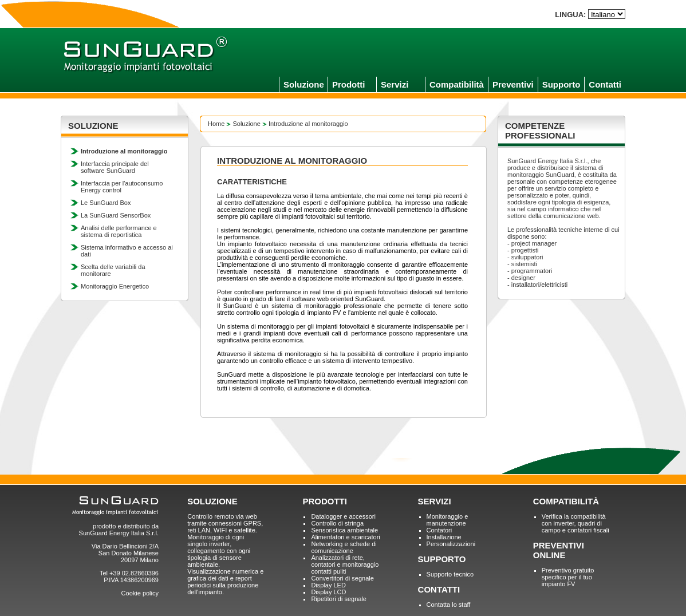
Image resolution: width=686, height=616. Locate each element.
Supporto (561, 84)
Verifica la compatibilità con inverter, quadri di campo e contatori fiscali (575, 523)
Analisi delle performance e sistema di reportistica (119, 231)
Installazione (444, 537)
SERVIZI (435, 501)
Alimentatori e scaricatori (345, 537)
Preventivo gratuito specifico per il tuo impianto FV (568, 577)
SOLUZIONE (212, 501)
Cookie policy (140, 593)
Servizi (395, 84)
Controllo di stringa (337, 523)
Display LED (328, 585)
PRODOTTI (325, 501)
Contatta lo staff (449, 605)
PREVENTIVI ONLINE (559, 550)
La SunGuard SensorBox (116, 215)
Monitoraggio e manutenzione (448, 520)
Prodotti (349, 84)
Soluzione (304, 84)
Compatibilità (457, 84)
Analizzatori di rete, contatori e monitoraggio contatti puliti (345, 564)
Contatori (439, 530)
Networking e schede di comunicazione (344, 547)
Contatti (605, 84)
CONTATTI (439, 589)
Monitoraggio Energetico (115, 286)
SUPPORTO (442, 559)
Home (216, 124)
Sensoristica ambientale (344, 530)
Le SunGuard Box (106, 203)
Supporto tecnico (450, 574)
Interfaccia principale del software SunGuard (115, 167)
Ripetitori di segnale (339, 599)
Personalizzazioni (451, 544)
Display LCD (328, 592)
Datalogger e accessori (343, 516)
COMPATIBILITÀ (566, 501)
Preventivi (513, 84)
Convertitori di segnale (342, 578)
